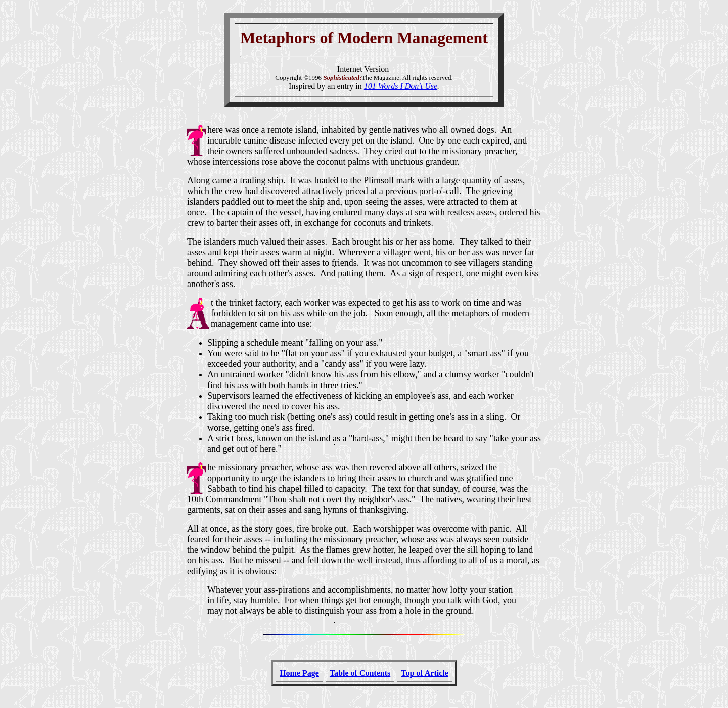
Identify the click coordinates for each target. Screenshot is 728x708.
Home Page (299, 673)
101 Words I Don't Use (401, 86)
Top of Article (425, 673)
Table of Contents (360, 673)
